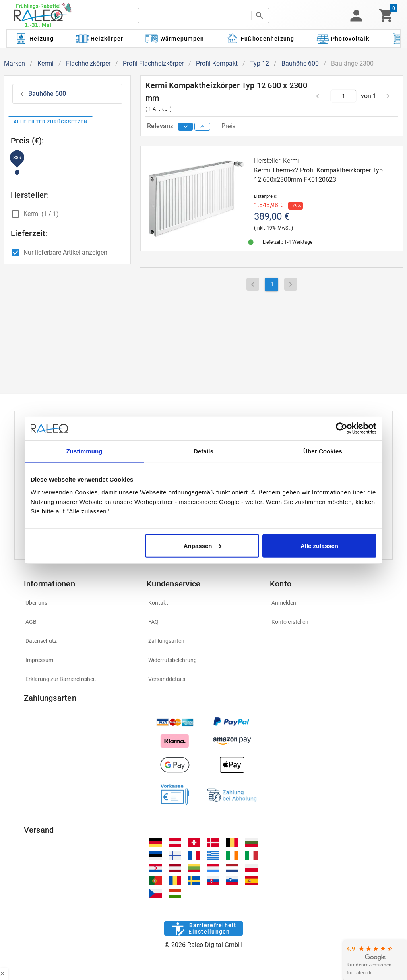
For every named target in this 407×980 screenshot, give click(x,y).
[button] (356, 15)
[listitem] (81, 603)
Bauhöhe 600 (300, 63)
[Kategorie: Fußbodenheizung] (260, 39)
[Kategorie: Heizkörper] (100, 39)
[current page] (344, 96)
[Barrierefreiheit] (203, 928)
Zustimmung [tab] (84, 451)
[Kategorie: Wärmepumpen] (175, 39)
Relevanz (161, 126)
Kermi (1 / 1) (41, 214)
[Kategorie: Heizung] (34, 39)
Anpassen (203, 545)
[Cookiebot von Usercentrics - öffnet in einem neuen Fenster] (342, 428)
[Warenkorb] (386, 15)
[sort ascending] (202, 127)
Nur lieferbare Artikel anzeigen (65, 252)
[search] (195, 15)
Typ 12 (260, 63)
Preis (228, 126)
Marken (15, 63)
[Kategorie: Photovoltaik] (343, 39)
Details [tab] (203, 451)
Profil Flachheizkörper (153, 63)
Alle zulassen (319, 545)
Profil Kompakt (217, 63)
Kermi (46, 63)
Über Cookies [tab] (323, 451)
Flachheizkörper (88, 63)
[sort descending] (186, 127)
